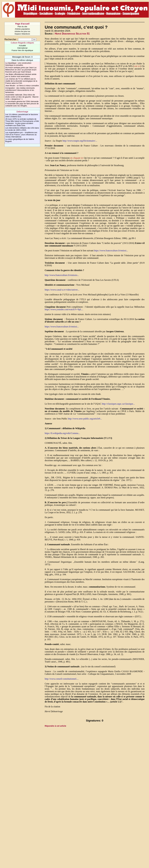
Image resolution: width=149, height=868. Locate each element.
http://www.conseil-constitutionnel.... (62, 679)
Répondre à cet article (55, 726)
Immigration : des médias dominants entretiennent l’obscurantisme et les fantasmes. (20, 90)
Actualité (22, 46)
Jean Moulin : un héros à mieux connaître (22, 86)
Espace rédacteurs (22, 34)
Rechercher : (11, 39)
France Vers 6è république (22, 50)
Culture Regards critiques (22, 43)
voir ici (137, 66)
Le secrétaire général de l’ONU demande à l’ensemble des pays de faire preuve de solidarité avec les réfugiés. (22, 104)
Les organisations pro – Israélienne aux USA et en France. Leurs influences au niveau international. (21, 135)
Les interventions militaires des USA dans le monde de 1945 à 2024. (22, 129)
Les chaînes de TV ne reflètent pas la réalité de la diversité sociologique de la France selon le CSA (21, 81)
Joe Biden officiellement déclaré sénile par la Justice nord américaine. (21, 75)
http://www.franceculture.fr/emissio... (62, 275)
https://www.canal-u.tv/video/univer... (62, 290)
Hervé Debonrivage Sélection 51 (72, 34)
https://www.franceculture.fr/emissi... (111, 251)
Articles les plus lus (22, 31)
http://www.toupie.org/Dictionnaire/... (80, 141)
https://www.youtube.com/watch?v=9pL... (64, 309)
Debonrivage (22, 112)
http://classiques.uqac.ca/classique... (118, 404)
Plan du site (22, 27)
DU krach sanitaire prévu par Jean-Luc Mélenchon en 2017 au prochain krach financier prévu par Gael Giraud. (21, 70)
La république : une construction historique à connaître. (18, 64)
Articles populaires (22, 29)
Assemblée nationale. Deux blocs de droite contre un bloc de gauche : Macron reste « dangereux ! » (22, 97)
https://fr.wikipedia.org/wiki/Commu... (62, 433)
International (22, 48)
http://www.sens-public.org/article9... (85, 419)
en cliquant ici (77, 158)
